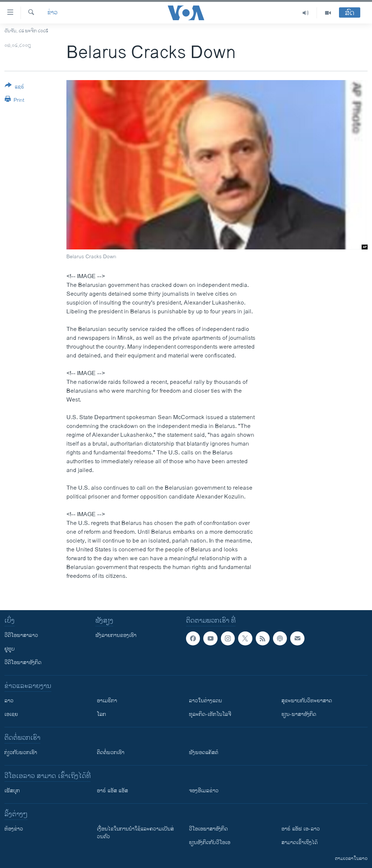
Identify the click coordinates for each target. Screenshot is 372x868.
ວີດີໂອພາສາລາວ (21, 635)
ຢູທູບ (10, 649)
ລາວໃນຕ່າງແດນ (205, 701)
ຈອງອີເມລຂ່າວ (204, 791)
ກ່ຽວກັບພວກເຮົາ (21, 752)
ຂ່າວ (52, 13)
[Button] (14, 87)
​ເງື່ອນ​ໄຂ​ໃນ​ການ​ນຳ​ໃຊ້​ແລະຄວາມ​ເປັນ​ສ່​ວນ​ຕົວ (135, 833)
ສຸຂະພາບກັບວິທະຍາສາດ (307, 701)
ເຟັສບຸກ (12, 791)
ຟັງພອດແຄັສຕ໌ (204, 752)
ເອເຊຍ (11, 714)
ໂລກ (101, 714)
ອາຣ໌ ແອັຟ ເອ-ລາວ (301, 829)
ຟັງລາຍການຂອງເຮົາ (116, 635)
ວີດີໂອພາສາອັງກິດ (23, 662)
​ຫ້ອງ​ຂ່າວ (14, 829)
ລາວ (9, 701)
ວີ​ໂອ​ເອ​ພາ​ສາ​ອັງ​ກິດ (208, 829)
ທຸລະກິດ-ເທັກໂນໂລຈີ (210, 714)
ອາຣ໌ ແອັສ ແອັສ (112, 791)
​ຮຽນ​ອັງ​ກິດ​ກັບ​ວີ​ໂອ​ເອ (210, 842)
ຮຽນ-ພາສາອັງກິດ (299, 714)
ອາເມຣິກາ (107, 701)
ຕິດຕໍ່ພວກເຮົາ (111, 752)
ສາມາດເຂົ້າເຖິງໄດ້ (300, 842)
